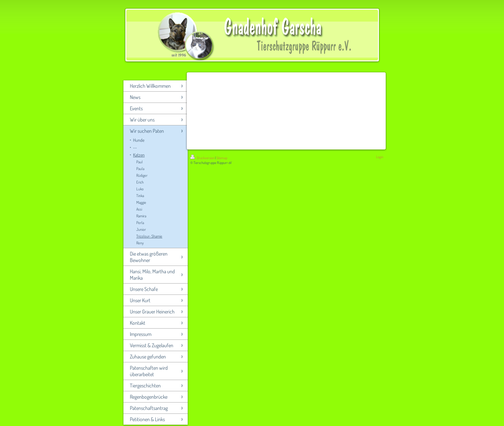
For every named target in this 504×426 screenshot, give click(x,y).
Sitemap (222, 158)
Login (380, 157)
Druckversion (203, 158)
